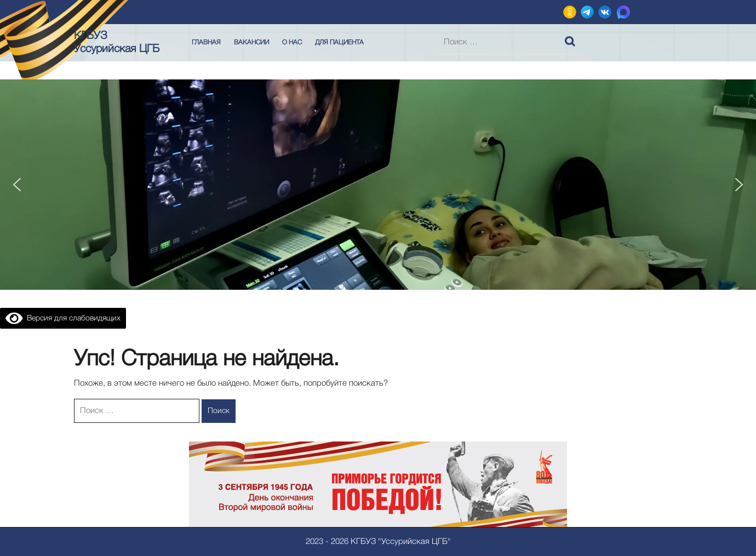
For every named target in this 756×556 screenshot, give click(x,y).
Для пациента (339, 42)
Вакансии (251, 42)
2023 (314, 542)
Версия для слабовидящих (63, 319)
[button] (17, 185)
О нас (292, 42)
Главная (206, 42)
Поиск (571, 39)
